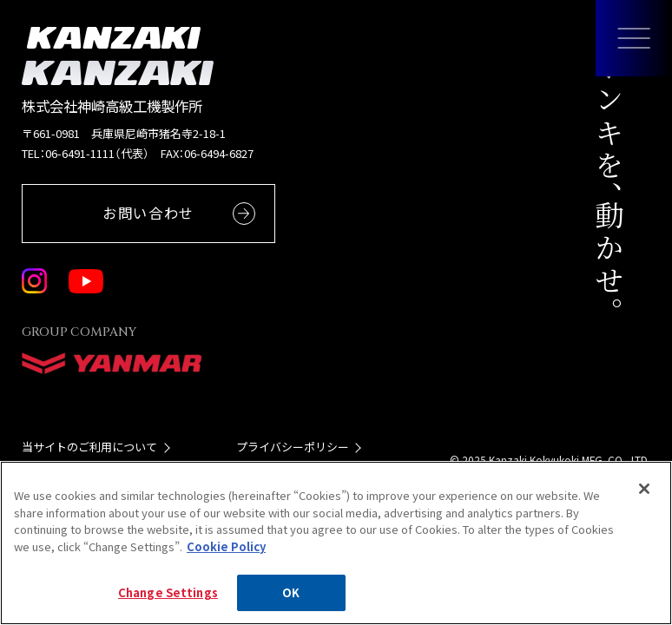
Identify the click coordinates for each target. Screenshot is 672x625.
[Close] (644, 489)
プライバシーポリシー (293, 447)
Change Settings (168, 592)
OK (291, 592)
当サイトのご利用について (89, 447)
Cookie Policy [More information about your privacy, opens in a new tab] (226, 546)
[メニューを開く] (634, 38)
